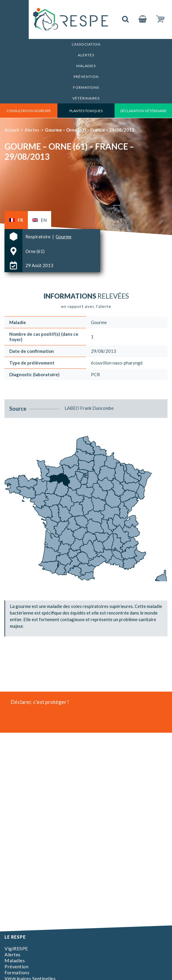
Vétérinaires (86, 98)
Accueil (12, 130)
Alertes (86, 55)
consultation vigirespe (29, 111)
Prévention (86, 77)
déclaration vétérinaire (143, 111)
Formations (86, 87)
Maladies (86, 66)
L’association (86, 44)
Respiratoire (38, 237)
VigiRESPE (16, 948)
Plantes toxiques (86, 111)
